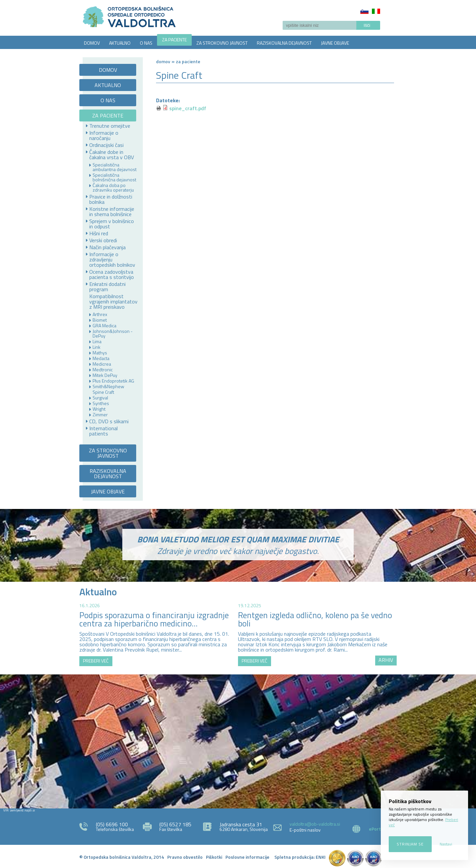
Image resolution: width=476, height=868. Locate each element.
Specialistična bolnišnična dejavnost (114, 177)
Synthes (101, 403)
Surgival (100, 398)
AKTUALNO (120, 43)
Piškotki (214, 857)
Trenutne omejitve (110, 126)
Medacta (101, 358)
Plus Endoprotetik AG (113, 381)
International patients (103, 431)
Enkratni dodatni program (107, 287)
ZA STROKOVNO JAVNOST (222, 43)
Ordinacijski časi (106, 145)
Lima (97, 342)
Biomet (100, 320)
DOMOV (92, 43)
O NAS (146, 43)
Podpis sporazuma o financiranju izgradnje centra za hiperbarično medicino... (154, 619)
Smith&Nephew (108, 387)
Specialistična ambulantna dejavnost (115, 167)
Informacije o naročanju (104, 135)
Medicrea (102, 364)
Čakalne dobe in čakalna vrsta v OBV (112, 155)
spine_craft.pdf (188, 108)
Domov (163, 61)
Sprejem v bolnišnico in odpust (112, 224)
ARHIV (386, 660)
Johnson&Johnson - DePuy (113, 334)
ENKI (321, 857)
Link (97, 347)
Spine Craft (103, 392)
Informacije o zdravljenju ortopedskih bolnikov (112, 259)
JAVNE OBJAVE (335, 43)
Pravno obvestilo (185, 857)
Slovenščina (364, 11)
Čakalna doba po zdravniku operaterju (113, 188)
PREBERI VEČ (96, 661)
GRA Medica (104, 326)
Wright (99, 409)
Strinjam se (410, 844)
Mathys (100, 353)
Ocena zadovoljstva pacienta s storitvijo (112, 274)
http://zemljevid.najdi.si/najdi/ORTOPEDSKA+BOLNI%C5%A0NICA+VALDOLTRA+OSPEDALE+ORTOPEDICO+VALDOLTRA (238, 741)
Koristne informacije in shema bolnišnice (112, 211)
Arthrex (100, 314)
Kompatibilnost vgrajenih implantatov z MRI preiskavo (113, 301)
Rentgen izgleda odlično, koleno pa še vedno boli (315, 619)
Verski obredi (103, 240)
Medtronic (103, 370)
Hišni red (99, 233)
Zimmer (100, 415)
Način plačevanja (107, 247)
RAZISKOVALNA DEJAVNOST (284, 43)
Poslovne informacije (247, 857)
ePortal (377, 829)
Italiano (376, 11)
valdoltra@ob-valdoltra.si (315, 824)
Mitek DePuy (105, 375)
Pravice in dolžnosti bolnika (111, 199)
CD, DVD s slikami (109, 421)
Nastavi (446, 844)
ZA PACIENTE (174, 40)
